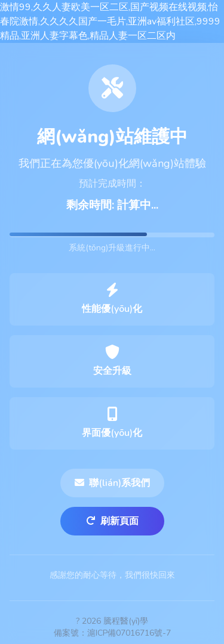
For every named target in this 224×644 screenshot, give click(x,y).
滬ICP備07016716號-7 (129, 633)
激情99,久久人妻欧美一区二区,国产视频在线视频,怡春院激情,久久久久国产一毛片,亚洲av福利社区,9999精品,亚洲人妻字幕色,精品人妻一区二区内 (110, 21)
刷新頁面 (112, 521)
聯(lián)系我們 (112, 483)
